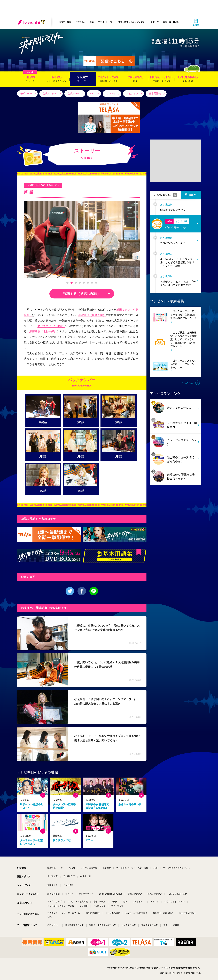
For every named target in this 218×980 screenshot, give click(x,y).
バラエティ (80, 22)
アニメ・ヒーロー (106, 22)
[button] (67, 283)
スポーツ (155, 22)
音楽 (91, 22)
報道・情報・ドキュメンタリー (132, 22)
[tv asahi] (32, 22)
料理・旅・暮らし (171, 22)
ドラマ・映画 (65, 22)
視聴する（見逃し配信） (82, 294)
